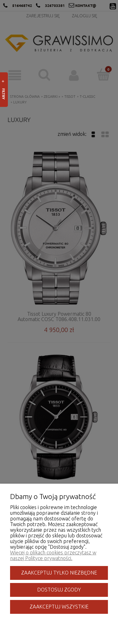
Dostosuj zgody (59, 590)
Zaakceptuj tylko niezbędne (59, 573)
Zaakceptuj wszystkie (59, 607)
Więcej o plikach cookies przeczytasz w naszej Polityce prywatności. (53, 555)
